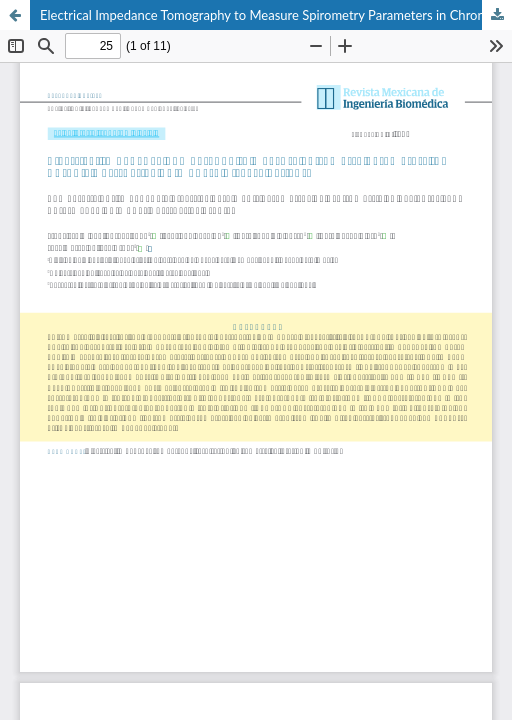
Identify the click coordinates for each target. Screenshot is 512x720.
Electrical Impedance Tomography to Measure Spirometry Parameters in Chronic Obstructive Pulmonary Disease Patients (276, 15)
